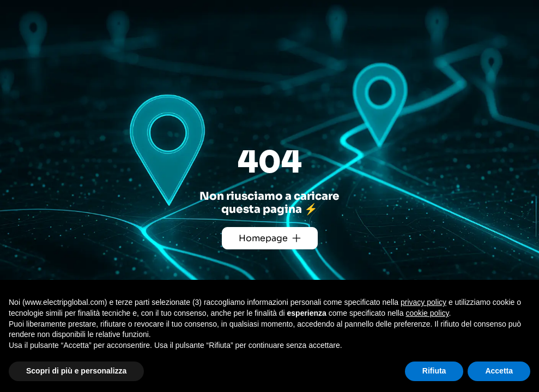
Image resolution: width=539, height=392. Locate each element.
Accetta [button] (499, 371)
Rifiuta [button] (434, 371)
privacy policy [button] (423, 302)
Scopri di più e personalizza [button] (76, 371)
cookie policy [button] (427, 313)
